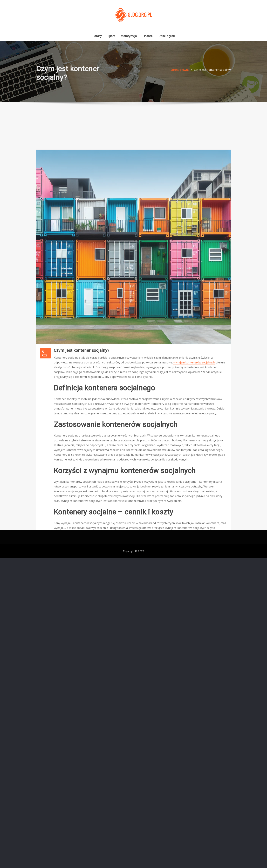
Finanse (148, 36)
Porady (97, 36)
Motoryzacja (129, 36)
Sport (111, 36)
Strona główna (180, 72)
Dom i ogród (167, 36)
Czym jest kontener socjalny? (213, 72)
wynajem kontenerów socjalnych (194, 422)
